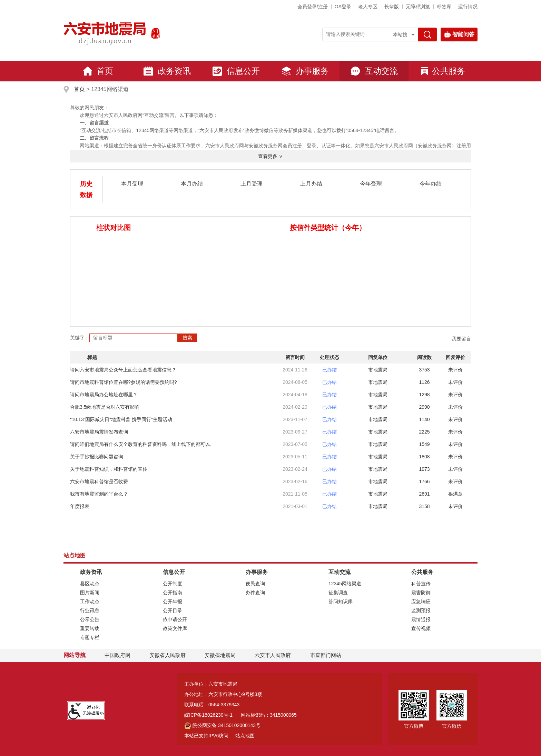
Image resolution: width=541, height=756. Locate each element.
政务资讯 (167, 71)
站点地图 (245, 736)
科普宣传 (421, 584)
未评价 (455, 370)
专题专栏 (90, 637)
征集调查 (338, 593)
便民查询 (255, 584)
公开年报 (173, 601)
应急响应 (421, 601)
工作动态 (90, 601)
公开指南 (173, 593)
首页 (98, 71)
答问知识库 (341, 601)
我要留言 (461, 339)
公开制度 (173, 584)
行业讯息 (90, 610)
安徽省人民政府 (168, 655)
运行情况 (468, 7)
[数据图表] (174, 277)
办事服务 (305, 71)
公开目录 (173, 610)
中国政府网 (117, 655)
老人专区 (368, 7)
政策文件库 (175, 628)
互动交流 (374, 71)
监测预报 (421, 610)
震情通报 (421, 619)
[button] (392, 7)
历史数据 (86, 189)
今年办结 (431, 184)
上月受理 (252, 184)
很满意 (455, 494)
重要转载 (90, 628)
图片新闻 (90, 593)
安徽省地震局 (220, 655)
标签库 (444, 7)
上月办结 (311, 184)
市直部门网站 (329, 655)
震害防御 (421, 593)
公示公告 (90, 619)
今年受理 (371, 184)
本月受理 (132, 184)
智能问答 (459, 34)
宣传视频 (421, 628)
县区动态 (90, 584)
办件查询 (255, 593)
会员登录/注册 (313, 7)
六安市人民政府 (273, 655)
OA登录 (343, 7)
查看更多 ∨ (270, 156)
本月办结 (192, 184)
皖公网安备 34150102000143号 (222, 725)
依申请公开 (175, 619)
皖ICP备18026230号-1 (208, 715)
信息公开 (236, 71)
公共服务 (443, 71)
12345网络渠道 (345, 584)
